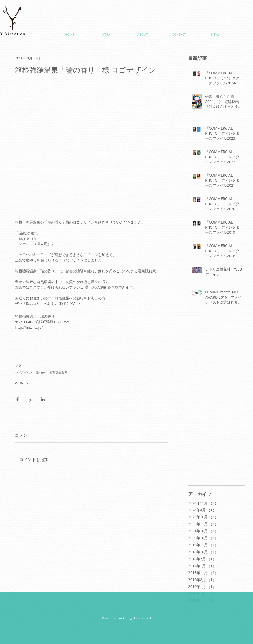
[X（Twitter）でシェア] (30, 399)
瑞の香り (41, 372)
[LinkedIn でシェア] (43, 399)
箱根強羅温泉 (58, 372)
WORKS (21, 383)
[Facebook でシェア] (17, 399)
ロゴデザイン (23, 372)
